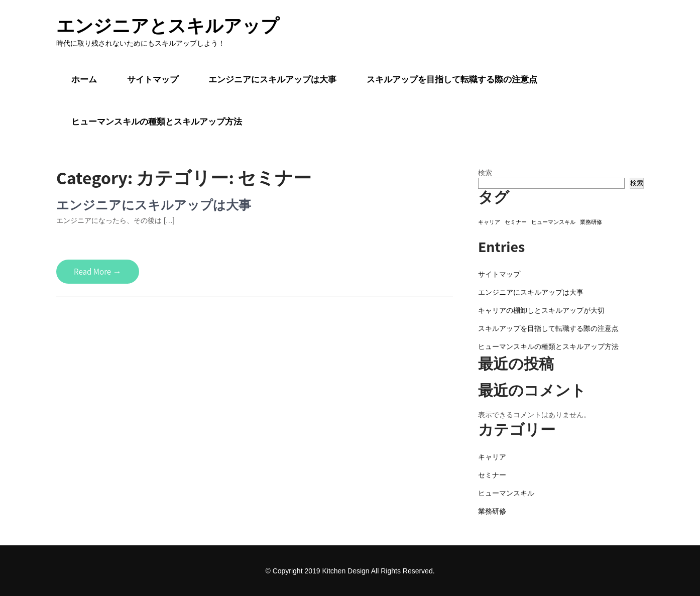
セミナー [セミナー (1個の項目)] (516, 222)
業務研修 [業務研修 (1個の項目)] (591, 222)
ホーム (84, 79)
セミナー (492, 475)
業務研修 (492, 511)
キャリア (492, 457)
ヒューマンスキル (506, 493)
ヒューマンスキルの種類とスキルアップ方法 (157, 122)
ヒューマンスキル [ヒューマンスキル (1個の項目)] (553, 222)
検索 (485, 173)
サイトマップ (153, 79)
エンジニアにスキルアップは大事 (272, 79)
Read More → (98, 272)
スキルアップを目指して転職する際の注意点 (452, 79)
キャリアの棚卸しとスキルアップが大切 (541, 310)
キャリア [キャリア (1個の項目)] (489, 222)
